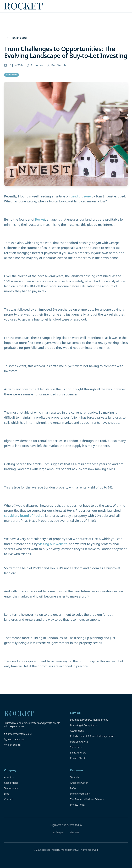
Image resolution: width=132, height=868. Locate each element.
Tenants (75, 777)
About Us (9, 777)
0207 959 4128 (14, 739)
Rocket (40, 219)
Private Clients (78, 758)
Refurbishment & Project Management (92, 736)
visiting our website (53, 544)
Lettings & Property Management (89, 720)
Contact (9, 799)
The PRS (75, 832)
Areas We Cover (79, 783)
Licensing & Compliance (84, 725)
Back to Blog (17, 38)
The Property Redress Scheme (87, 799)
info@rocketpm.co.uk (18, 734)
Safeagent (59, 832)
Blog (7, 794)
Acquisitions (77, 731)
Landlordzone (81, 196)
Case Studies (11, 783)
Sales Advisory (78, 753)
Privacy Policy (78, 805)
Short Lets (76, 747)
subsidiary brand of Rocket (24, 516)
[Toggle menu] (124, 6)
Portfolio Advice (79, 742)
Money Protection (80, 794)
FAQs (73, 788)
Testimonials (11, 788)
